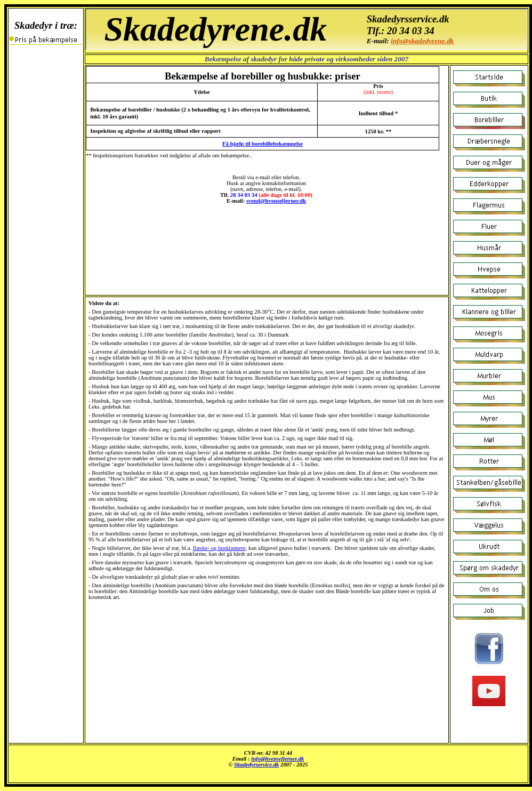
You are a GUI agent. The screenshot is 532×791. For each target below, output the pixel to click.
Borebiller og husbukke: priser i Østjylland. (307, 29)
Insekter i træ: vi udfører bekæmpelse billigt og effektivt (268, 764)
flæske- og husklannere (219, 548)
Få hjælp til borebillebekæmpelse (263, 144)
